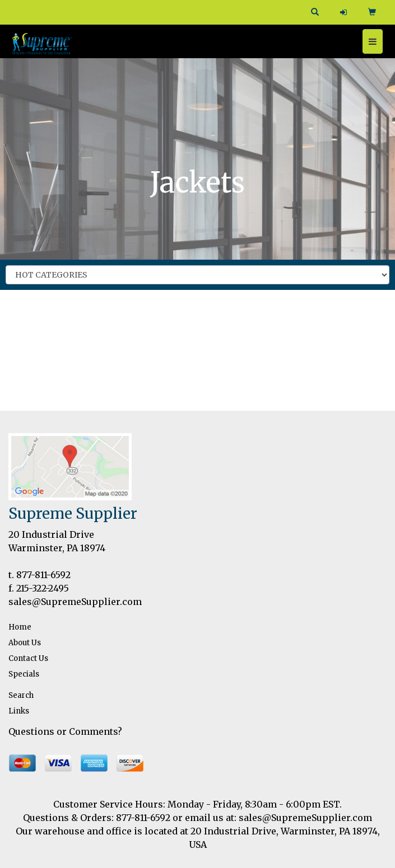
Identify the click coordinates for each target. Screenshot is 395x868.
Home (20, 627)
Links (19, 711)
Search (21, 695)
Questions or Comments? (65, 731)
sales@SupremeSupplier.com (75, 602)
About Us (25, 643)
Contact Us (28, 658)
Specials (24, 674)
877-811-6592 (43, 575)
